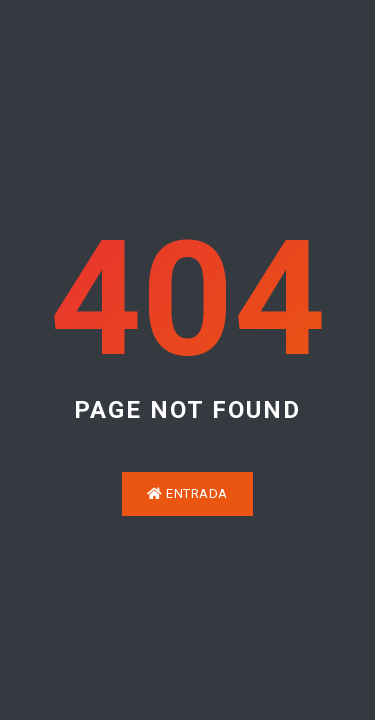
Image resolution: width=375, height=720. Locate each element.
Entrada (187, 493)
